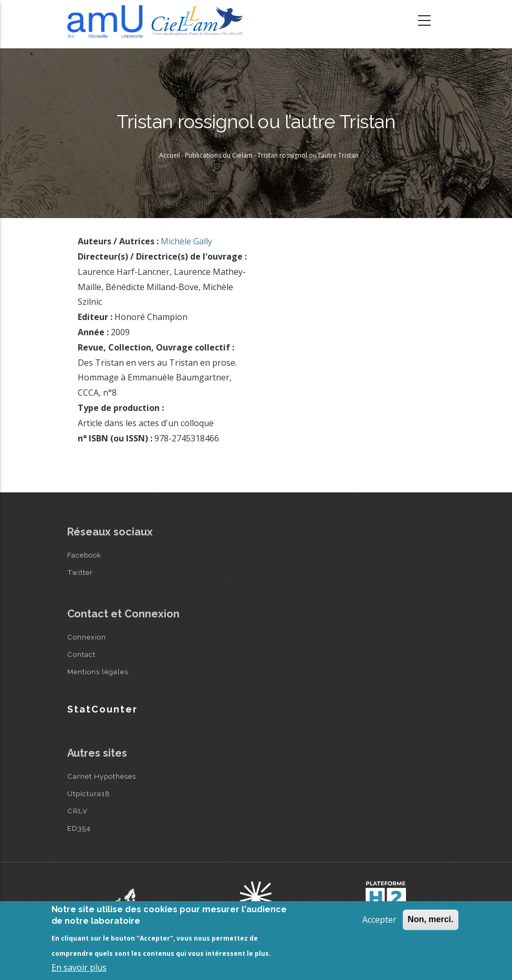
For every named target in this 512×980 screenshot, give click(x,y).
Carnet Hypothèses (102, 776)
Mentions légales (98, 672)
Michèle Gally (186, 241)
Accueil (170, 155)
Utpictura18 (89, 793)
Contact (81, 654)
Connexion (87, 637)
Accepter (379, 920)
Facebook (84, 555)
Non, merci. (430, 919)
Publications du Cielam (219, 155)
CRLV (77, 811)
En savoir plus (79, 967)
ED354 (79, 828)
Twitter (80, 572)
